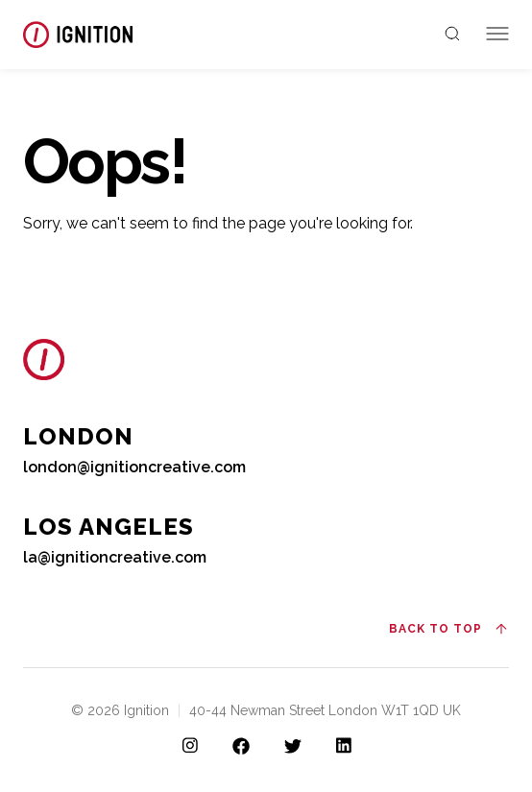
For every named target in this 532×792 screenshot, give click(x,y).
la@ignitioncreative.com (115, 557)
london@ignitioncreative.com (134, 467)
